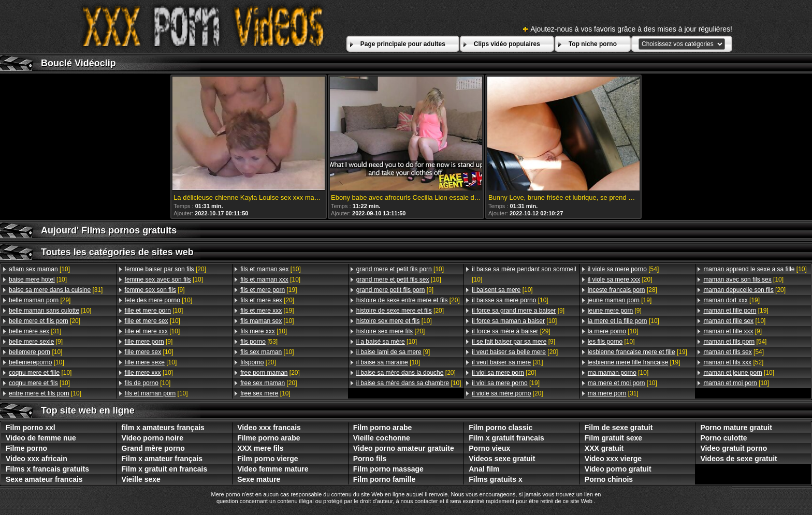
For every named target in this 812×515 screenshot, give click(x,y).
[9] (36, 342)
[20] (45, 321)
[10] (39, 269)
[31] (56, 290)
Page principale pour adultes (403, 44)
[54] (623, 269)
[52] (733, 362)
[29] (40, 300)
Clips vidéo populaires (507, 44)
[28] (622, 290)
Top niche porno (593, 44)
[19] (269, 290)
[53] (259, 342)
